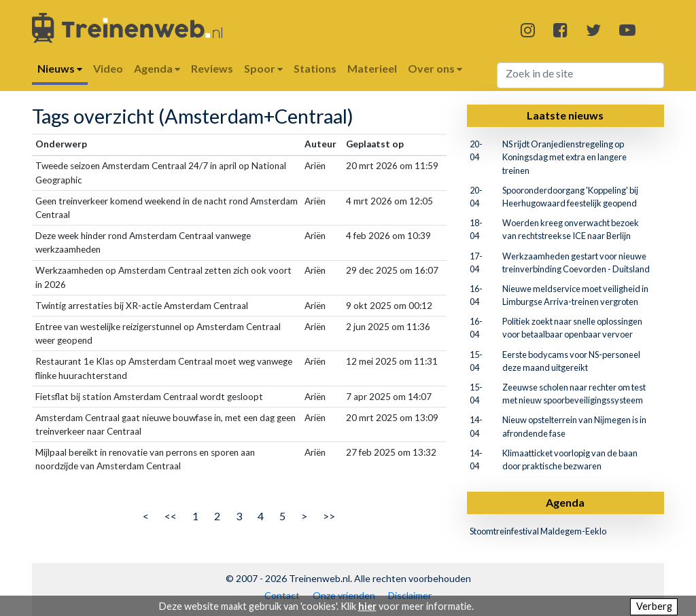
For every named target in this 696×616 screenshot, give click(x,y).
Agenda (565, 502)
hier (367, 606)
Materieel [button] (372, 68)
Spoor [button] (263, 68)
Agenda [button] (157, 68)
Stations (315, 68)
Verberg (654, 606)
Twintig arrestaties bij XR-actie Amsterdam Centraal (142, 306)
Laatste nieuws (565, 115)
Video (108, 68)
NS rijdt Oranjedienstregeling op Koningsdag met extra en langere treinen (564, 157)
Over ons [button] (435, 68)
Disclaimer (410, 595)
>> (329, 516)
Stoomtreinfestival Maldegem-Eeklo (538, 531)
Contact (282, 595)
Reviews (212, 68)
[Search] (581, 75)
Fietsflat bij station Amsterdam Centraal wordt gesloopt (149, 397)
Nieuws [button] (60, 68)
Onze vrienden (344, 595)
